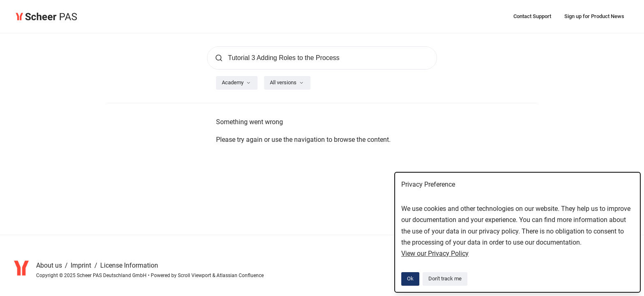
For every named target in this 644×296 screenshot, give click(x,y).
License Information (129, 265)
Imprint (82, 265)
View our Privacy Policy (435, 253)
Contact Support (532, 16)
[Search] (322, 58)
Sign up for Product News (594, 16)
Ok (410, 279)
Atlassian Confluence (240, 275)
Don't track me (445, 279)
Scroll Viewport (195, 275)
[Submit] (219, 58)
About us (50, 265)
